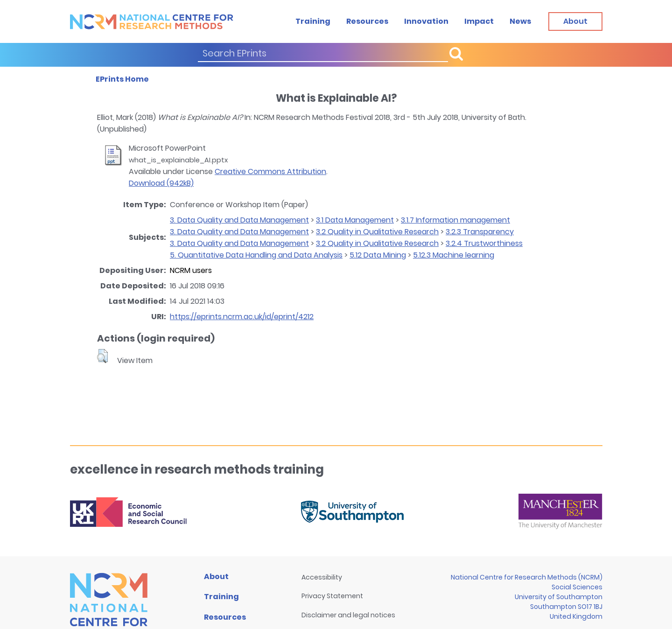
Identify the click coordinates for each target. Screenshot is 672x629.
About (216, 577)
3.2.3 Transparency (480, 232)
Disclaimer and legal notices (348, 615)
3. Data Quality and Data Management (239, 220)
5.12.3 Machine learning (454, 255)
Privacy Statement (332, 596)
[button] (102, 356)
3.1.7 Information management (455, 220)
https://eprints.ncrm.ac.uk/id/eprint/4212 (242, 317)
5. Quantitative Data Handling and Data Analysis (256, 255)
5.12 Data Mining (378, 255)
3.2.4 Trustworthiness (484, 243)
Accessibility (322, 577)
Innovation (426, 21)
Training (313, 21)
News (520, 21)
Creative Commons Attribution (270, 171)
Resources (367, 21)
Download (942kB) (161, 183)
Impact (479, 21)
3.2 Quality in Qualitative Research (377, 232)
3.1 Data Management (355, 220)
